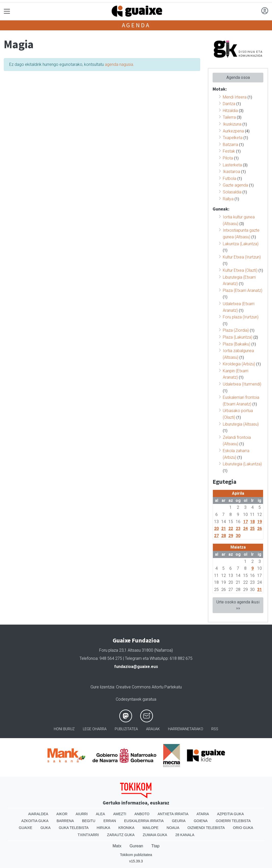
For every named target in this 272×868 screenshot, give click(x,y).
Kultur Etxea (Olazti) (240, 270)
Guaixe (26, 828)
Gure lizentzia (102, 687)
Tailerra (229, 117)
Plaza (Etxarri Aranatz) (243, 290)
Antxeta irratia (173, 814)
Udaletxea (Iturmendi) (242, 384)
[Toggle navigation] (7, 11)
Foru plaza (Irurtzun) (241, 317)
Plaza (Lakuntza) (238, 337)
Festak (229, 151)
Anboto (142, 814)
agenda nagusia (119, 64)
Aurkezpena (233, 131)
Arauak (153, 729)
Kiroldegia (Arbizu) (239, 364)
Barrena (65, 821)
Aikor (62, 814)
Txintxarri (88, 835)
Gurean (136, 846)
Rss (215, 729)
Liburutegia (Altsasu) (241, 424)
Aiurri (82, 814)
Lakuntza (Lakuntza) (241, 244)
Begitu (89, 821)
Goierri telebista (233, 821)
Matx (117, 846)
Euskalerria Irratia (144, 821)
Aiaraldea (38, 814)
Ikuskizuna (232, 124)
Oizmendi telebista (206, 828)
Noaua (173, 828)
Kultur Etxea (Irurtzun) (242, 257)
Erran (110, 821)
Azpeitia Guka (230, 814)
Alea (100, 814)
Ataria (203, 814)
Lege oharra (95, 729)
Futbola (230, 178)
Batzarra (230, 145)
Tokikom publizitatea (136, 855)
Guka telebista (74, 828)
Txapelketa (233, 138)
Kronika (126, 828)
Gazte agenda (235, 185)
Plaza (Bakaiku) (237, 344)
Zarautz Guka (121, 835)
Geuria (179, 821)
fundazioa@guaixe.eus (136, 667)
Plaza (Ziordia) (236, 330)
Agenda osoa (238, 77)
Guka (46, 828)
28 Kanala (185, 835)
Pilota (228, 158)
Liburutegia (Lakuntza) (242, 464)
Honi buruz (64, 729)
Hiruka (103, 828)
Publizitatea (126, 729)
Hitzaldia (230, 111)
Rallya (228, 199)
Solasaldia (232, 192)
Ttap (156, 846)
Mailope (150, 828)
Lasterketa (232, 165)
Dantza (229, 104)
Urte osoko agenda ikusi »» (238, 605)
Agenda (136, 25)
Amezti (120, 814)
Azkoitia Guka (35, 821)
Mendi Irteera (235, 97)
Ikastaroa (231, 172)
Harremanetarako (186, 729)
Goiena (201, 821)
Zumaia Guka (155, 835)
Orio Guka (243, 828)
